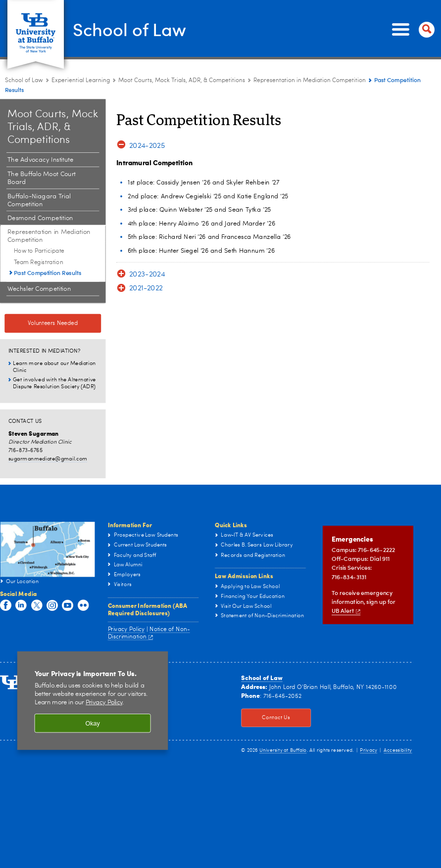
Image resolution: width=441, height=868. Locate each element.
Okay (92, 723)
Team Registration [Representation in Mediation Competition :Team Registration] (38, 262)
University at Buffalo (283, 750)
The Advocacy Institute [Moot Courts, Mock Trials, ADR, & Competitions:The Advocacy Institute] (41, 160)
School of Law (129, 29)
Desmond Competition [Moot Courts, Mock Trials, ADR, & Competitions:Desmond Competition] (40, 218)
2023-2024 (147, 275)
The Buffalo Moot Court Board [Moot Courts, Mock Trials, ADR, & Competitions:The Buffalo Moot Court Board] (42, 178)
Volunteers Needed (53, 323)
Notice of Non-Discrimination (149, 633)
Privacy (368, 750)
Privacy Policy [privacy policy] (104, 703)
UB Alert (346, 611)
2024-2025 (147, 146)
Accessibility (398, 750)
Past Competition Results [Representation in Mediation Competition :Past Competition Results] (48, 273)
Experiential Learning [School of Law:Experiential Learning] (81, 81)
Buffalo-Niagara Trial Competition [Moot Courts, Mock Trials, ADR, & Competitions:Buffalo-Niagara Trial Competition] (39, 201)
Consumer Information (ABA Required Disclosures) (147, 609)
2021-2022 (146, 289)
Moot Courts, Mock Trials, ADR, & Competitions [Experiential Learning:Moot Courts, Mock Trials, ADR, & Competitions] (182, 81)
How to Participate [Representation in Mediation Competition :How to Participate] (39, 251)
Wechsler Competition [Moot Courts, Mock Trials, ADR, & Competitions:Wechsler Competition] (39, 289)
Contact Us (266, 718)
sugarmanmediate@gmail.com (48, 459)
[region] (93, 701)
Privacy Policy (126, 629)
